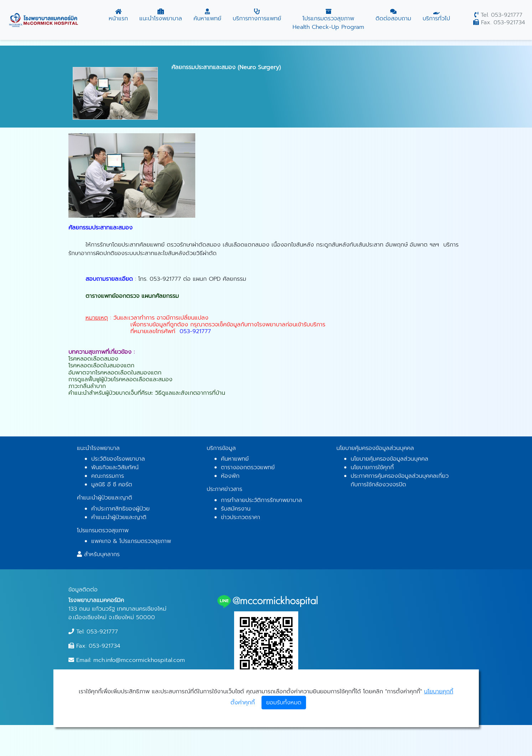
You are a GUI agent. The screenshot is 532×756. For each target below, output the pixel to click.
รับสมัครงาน (236, 509)
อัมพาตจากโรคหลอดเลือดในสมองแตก (115, 373)
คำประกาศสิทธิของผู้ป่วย (120, 509)
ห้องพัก (230, 476)
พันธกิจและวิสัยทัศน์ (115, 467)
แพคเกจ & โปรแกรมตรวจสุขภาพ (131, 541)
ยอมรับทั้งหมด (284, 703)
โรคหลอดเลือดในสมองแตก (101, 366)
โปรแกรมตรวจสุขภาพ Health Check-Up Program (328, 20)
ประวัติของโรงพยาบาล (118, 459)
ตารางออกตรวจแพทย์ (248, 467)
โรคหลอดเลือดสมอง (93, 359)
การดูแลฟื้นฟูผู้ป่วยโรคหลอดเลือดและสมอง (120, 379)
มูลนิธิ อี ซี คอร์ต (112, 485)
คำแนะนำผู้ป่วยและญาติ (119, 517)
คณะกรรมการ (108, 476)
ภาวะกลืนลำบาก (87, 386)
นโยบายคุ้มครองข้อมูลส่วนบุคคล (389, 459)
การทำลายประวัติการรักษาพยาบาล (262, 500)
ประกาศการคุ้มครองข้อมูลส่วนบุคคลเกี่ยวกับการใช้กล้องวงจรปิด (400, 480)
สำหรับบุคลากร (102, 554)
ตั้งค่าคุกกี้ (243, 703)
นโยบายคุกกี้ (439, 692)
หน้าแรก (118, 16)
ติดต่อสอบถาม (393, 16)
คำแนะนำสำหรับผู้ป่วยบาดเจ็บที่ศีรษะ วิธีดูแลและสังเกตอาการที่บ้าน (147, 393)
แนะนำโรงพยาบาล (161, 16)
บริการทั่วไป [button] (436, 16)
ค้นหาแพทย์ (207, 16)
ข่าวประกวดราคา (241, 517)
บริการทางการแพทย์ (257, 16)
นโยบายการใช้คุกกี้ (372, 467)
